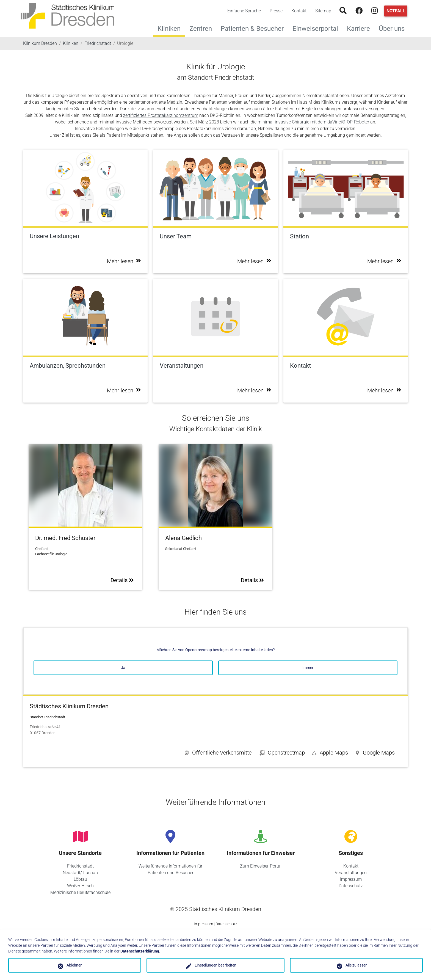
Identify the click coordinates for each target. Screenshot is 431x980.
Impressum (351, 879)
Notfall (396, 11)
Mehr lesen (124, 261)
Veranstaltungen (351, 873)
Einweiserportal (317, 28)
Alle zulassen (357, 965)
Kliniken (169, 29)
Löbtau (80, 879)
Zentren (203, 28)
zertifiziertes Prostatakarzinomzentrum (161, 115)
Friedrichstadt (80, 866)
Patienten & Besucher (254, 28)
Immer (308, 668)
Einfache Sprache (244, 11)
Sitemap (323, 11)
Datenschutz (351, 886)
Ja (123, 668)
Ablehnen (74, 965)
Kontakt (299, 11)
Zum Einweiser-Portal (261, 866)
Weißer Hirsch (80, 886)
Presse (276, 11)
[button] (375, 754)
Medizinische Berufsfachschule (80, 892)
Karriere (361, 28)
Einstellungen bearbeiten (215, 965)
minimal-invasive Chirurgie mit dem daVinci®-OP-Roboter (313, 122)
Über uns (394, 28)
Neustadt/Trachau (80, 873)
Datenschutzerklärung (140, 951)
